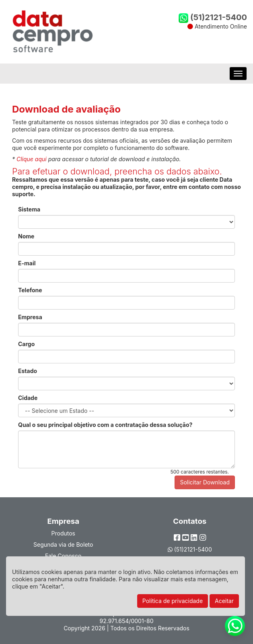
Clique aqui (32, 159)
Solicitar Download (205, 482)
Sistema (29, 209)
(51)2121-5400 (213, 17)
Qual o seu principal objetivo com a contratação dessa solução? (105, 425)
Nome (26, 236)
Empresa (30, 317)
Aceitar (224, 601)
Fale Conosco (63, 556)
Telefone (30, 290)
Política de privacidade (173, 601)
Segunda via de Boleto (63, 545)
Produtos (63, 533)
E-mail (27, 263)
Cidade (28, 398)
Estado (28, 371)
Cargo (26, 344)
